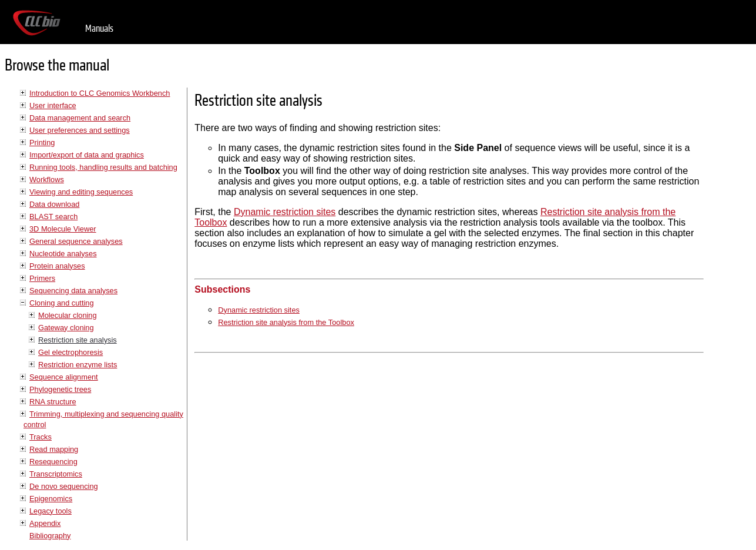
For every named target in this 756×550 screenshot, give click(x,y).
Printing (42, 142)
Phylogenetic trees (60, 389)
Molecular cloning (68, 315)
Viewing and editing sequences (81, 192)
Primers (42, 278)
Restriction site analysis (78, 340)
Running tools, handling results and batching (103, 167)
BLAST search (53, 217)
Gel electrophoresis (70, 352)
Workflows (47, 180)
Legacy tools (51, 511)
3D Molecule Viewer (63, 229)
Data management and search (80, 118)
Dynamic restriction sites (285, 212)
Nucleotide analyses (63, 254)
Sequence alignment (64, 377)
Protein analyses (57, 266)
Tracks (41, 437)
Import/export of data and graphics (87, 155)
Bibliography (50, 536)
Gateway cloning (66, 328)
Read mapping (54, 449)
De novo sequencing (64, 486)
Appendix (45, 523)
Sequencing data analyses (73, 291)
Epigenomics (51, 499)
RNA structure (53, 402)
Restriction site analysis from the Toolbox (286, 322)
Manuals (99, 28)
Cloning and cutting (62, 303)
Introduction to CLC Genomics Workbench (100, 93)
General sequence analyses (76, 241)
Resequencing (53, 462)
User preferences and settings (80, 130)
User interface (53, 105)
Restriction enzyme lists (78, 365)
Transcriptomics (56, 474)
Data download (54, 204)
